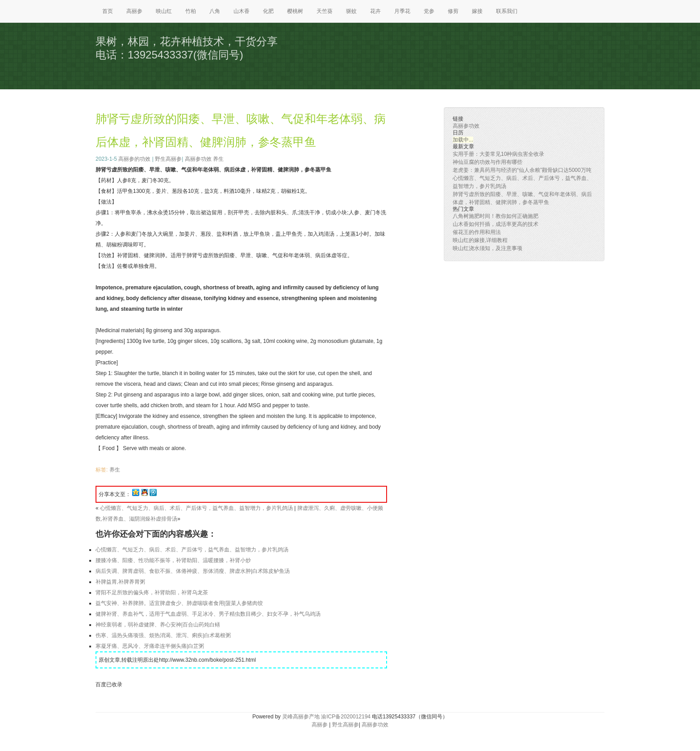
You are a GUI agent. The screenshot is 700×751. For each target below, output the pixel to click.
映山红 (164, 11)
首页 (108, 11)
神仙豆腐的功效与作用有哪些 (487, 162)
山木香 (242, 11)
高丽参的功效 (134, 159)
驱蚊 (351, 11)
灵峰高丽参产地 (301, 717)
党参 (429, 11)
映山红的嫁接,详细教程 (480, 240)
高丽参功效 (198, 159)
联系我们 (507, 11)
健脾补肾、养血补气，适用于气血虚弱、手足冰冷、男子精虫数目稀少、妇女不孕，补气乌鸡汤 (208, 614)
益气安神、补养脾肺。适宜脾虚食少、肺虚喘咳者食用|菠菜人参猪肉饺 (179, 603)
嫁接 (477, 11)
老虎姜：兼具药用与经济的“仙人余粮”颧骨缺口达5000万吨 (522, 170)
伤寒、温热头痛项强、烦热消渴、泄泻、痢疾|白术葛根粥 (163, 635)
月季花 (402, 11)
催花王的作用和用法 (477, 232)
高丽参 (134, 11)
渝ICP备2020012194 (346, 717)
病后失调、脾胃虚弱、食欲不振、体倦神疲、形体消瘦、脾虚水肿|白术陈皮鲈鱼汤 (193, 571)
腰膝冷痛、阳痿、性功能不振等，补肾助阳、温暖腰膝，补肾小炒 (173, 560)
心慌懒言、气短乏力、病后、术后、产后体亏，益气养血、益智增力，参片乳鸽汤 (196, 508)
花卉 (375, 11)
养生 (218, 159)
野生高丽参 (168, 159)
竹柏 (191, 11)
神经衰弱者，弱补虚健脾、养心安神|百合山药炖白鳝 (158, 625)
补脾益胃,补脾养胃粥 (120, 582)
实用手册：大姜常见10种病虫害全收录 (498, 154)
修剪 (453, 11)
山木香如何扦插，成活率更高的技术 (496, 224)
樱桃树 (295, 11)
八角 (215, 11)
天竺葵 (325, 11)
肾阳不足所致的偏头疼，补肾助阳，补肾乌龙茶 (152, 592)
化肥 (268, 11)
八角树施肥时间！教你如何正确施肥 (496, 216)
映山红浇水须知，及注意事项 (487, 248)
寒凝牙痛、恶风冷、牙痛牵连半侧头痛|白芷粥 (150, 646)
